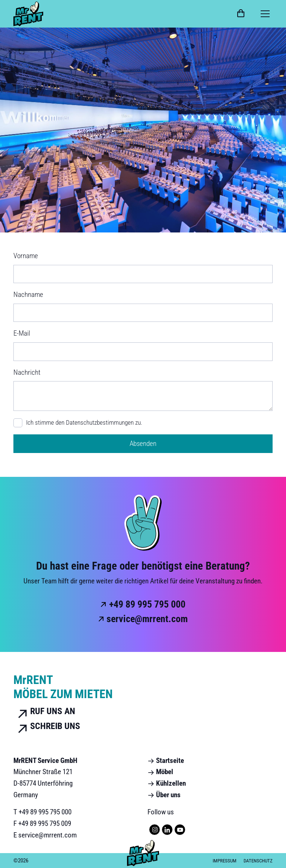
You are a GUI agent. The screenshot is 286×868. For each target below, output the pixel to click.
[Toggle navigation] (265, 14)
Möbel (160, 772)
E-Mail (22, 333)
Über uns (164, 795)
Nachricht (27, 372)
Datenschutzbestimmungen (100, 422)
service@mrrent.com (147, 619)
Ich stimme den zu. (84, 423)
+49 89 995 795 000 (147, 604)
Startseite (166, 761)
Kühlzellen (167, 783)
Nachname (28, 294)
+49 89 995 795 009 (45, 823)
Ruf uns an (44, 712)
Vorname (26, 256)
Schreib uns (47, 726)
